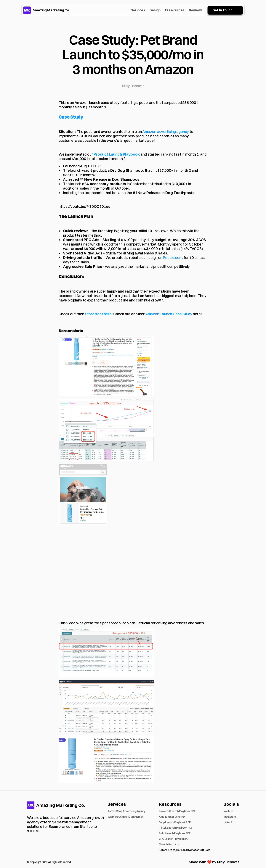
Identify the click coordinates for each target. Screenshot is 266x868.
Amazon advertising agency (166, 132)
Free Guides (175, 10)
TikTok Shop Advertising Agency (126, 811)
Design (155, 10)
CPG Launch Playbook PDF (174, 839)
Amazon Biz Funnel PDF (173, 817)
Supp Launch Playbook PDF (175, 822)
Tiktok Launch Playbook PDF (176, 828)
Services (138, 10)
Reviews (196, 10)
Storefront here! (99, 314)
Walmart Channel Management (126, 817)
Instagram (230, 817)
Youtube (229, 811)
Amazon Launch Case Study (169, 314)
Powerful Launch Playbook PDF (177, 811)
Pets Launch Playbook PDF (175, 833)
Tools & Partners (169, 844)
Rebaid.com (173, 258)
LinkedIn (228, 822)
